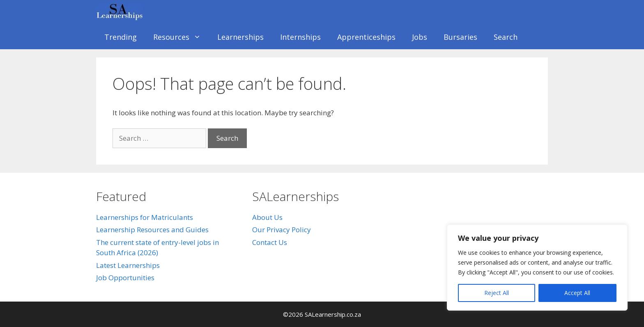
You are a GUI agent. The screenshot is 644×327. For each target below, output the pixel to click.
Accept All (577, 293)
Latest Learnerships (128, 265)
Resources (181, 37)
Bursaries (460, 37)
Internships (300, 37)
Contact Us (270, 242)
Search (506, 37)
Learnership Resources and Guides (152, 230)
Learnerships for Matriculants (145, 217)
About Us (267, 217)
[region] (537, 268)
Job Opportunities (125, 278)
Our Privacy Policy (282, 230)
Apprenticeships (366, 37)
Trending (121, 37)
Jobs (420, 37)
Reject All (497, 293)
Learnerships (240, 37)
